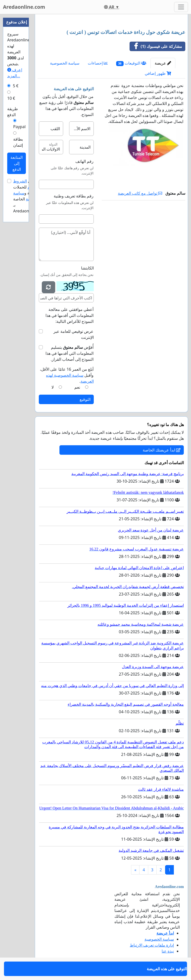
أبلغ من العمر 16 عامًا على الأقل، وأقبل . (67, 375)
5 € (16, 86)
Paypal (19, 127)
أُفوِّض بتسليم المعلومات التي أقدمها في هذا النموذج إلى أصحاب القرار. (70, 353)
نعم (77, 387)
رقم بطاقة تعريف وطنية (74, 196)
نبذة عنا (168, 951)
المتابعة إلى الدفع (17, 163)
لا (53, 387)
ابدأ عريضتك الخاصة (162, 450)
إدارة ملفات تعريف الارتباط (152, 945)
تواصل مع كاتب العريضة (140, 193)
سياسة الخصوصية (65, 63)
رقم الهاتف (84, 161)
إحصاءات (98, 63)
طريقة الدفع (13, 112)
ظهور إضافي (158, 73)
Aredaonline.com (24, 7)
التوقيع (85, 399)
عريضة (163, 63)
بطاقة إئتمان (18, 142)
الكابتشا (87, 268)
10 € (11, 98)
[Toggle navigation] (181, 7)
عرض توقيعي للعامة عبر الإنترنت (73, 334)
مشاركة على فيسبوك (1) (156, 46)
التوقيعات (131, 63)
